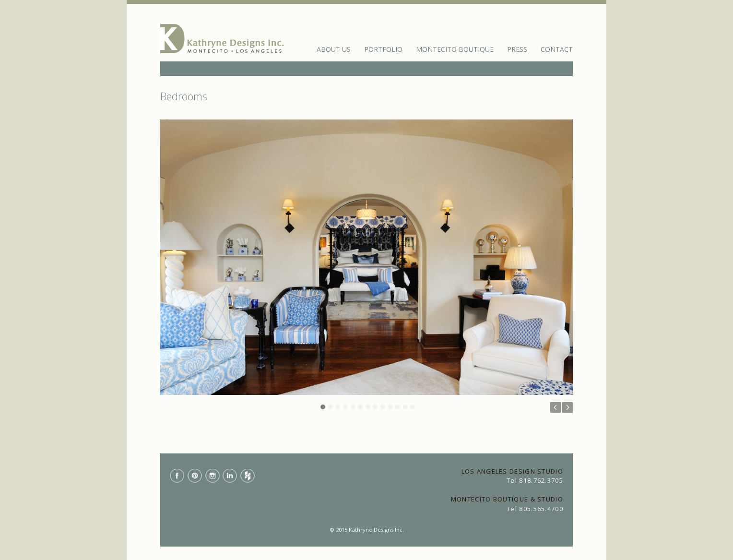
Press (517, 49)
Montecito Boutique (455, 49)
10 (390, 407)
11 (398, 407)
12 (405, 407)
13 (413, 407)
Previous (556, 407)
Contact (557, 49)
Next (567, 407)
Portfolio (383, 49)
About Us (334, 49)
